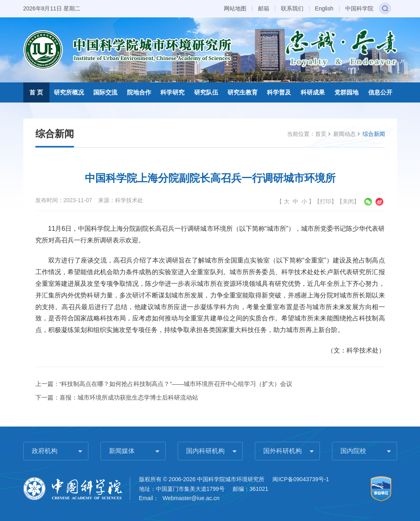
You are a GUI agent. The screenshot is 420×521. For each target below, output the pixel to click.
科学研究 (172, 92)
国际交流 (105, 92)
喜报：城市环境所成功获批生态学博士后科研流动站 (129, 397)
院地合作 (139, 92)
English (324, 8)
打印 (326, 201)
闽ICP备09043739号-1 (301, 479)
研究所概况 (69, 92)
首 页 (36, 92)
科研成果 (313, 92)
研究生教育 (243, 92)
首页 (321, 134)
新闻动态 (344, 134)
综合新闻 (374, 134)
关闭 (348, 201)
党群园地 (346, 92)
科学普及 (279, 92)
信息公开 (380, 92)
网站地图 (235, 8)
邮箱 (264, 8)
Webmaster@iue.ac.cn (191, 498)
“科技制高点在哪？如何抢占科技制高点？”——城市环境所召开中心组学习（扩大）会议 (176, 384)
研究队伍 (206, 92)
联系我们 (292, 8)
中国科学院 (359, 8)
